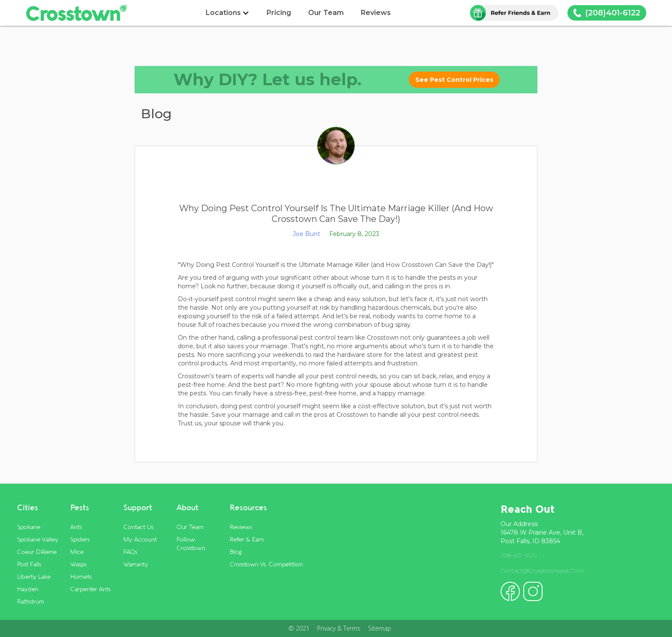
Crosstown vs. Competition (266, 564)
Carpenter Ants (90, 589)
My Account (140, 539)
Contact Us (138, 527)
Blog (156, 114)
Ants (76, 527)
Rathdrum (31, 601)
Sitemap (380, 628)
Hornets (81, 576)
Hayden (28, 589)
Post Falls (29, 564)
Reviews (376, 13)
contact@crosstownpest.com (542, 571)
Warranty (136, 564)
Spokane (29, 527)
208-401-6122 (519, 555)
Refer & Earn (247, 539)
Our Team (326, 13)
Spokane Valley (38, 539)
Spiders (80, 539)
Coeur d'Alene (37, 552)
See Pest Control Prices (454, 80)
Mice (77, 552)
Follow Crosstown (191, 543)
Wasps (78, 564)
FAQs (130, 552)
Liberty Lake (34, 576)
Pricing (279, 13)
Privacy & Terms (339, 628)
